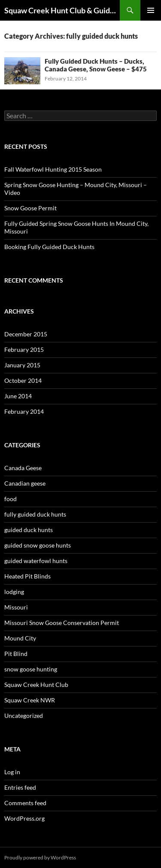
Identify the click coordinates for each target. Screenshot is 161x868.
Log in (12, 772)
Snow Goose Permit (30, 208)
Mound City (20, 638)
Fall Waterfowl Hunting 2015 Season (53, 169)
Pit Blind (16, 654)
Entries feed (20, 787)
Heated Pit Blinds (27, 576)
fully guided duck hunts (35, 514)
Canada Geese (23, 468)
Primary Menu (151, 10)
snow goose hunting (31, 669)
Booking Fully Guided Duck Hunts (49, 247)
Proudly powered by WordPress (40, 857)
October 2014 (23, 380)
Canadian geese (25, 483)
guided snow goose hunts (38, 545)
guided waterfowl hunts (36, 561)
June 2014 (18, 396)
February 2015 (24, 349)
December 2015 (26, 334)
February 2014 (24, 411)
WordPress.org (24, 818)
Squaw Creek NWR (30, 700)
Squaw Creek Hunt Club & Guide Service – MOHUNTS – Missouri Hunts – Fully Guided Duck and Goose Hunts (62, 10)
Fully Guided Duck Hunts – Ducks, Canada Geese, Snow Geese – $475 (96, 65)
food (11, 499)
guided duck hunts (29, 530)
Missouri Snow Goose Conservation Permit (62, 623)
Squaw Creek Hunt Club (36, 685)
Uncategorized (24, 716)
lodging (14, 592)
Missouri (16, 607)
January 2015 (22, 365)
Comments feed (25, 803)
